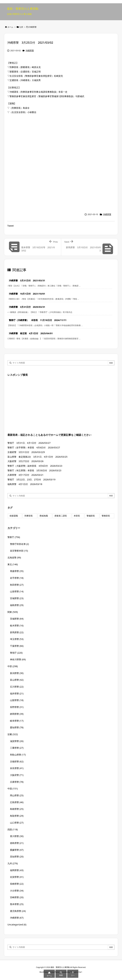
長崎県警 (17, 884)
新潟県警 (17, 673)
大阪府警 (17, 775)
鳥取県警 (17, 816)
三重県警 (17, 748)
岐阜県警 (17, 721)
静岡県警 (17, 714)
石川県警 (17, 687)
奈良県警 (17, 768)
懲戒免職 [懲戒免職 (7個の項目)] (44, 516)
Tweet (10, 226)
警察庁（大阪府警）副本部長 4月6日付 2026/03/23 (35, 466)
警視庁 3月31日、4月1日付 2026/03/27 (29, 443)
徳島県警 (17, 843)
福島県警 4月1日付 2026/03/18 (25, 484)
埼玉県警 (17, 639)
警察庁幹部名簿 (19, 544)
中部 (13, 666)
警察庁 (14, 537)
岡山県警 (17, 795)
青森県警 (17, 571)
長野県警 (17, 707)
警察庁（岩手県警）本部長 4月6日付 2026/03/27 (34, 447)
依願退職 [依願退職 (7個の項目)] (14, 516)
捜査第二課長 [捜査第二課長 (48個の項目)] (61, 516)
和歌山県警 (18, 755)
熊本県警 (17, 904)
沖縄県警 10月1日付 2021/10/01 (27, 294)
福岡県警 (17, 870)
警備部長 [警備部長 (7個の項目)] (91, 516)
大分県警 (17, 891)
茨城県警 (17, 619)
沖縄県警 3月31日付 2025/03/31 (27, 307)
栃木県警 (17, 625)
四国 (13, 829)
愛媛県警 (17, 850)
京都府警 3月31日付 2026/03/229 (26, 452)
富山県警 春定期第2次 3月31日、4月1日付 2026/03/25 (37, 457)
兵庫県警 (17, 782)
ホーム (10, 27)
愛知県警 (17, 727)
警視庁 (16, 653)
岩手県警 (17, 578)
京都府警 (17, 761)
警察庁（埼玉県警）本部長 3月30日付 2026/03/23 (34, 470)
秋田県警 (17, 585)
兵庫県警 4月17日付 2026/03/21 (25, 475)
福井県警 (17, 693)
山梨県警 (17, 700)
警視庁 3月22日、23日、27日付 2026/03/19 (31, 479)
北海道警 (14, 558)
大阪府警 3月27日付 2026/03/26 (25, 461)
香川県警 (17, 836)
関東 (13, 612)
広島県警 (17, 802)
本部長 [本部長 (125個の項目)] (77, 516)
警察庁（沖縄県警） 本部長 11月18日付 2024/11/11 (38, 320)
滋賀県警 (17, 741)
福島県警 (17, 605)
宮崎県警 (17, 897)
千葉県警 (17, 646)
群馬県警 (17, 632)
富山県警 (17, 680)
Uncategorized (17, 925)
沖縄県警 (33, 27)
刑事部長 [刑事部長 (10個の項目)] (29, 516)
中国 (13, 789)
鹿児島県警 (18, 911)
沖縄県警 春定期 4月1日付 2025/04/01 (31, 333)
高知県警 (17, 857)
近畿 (13, 734)
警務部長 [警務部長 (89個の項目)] (106, 516)
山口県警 (17, 823)
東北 (13, 564)
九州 (21, 27)
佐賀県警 (17, 877)
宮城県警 (17, 598)
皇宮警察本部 (19, 551)
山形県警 (17, 591)
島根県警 (17, 809)
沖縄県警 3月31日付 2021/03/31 (27, 280)
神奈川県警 (18, 659)
